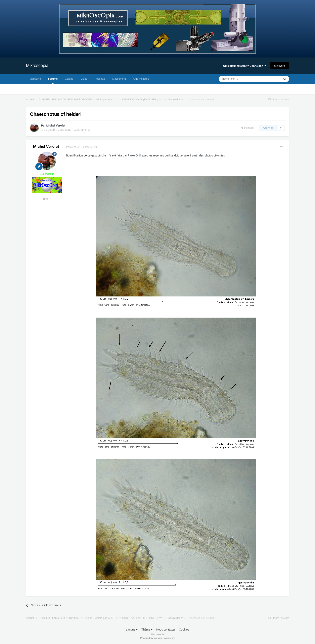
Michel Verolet (56, 126)
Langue (132, 630)
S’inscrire (280, 66)
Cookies (184, 630)
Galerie (69, 79)
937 (47, 199)
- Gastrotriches (81, 130)
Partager (247, 128)
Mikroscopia (37, 65)
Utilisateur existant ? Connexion (245, 66)
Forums (53, 81)
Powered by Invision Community (157, 638)
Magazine (35, 79)
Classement (119, 79)
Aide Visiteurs (141, 79)
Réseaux (100, 79)
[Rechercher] (241, 79)
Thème (147, 630)
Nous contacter (166, 630)
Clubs (84, 79)
